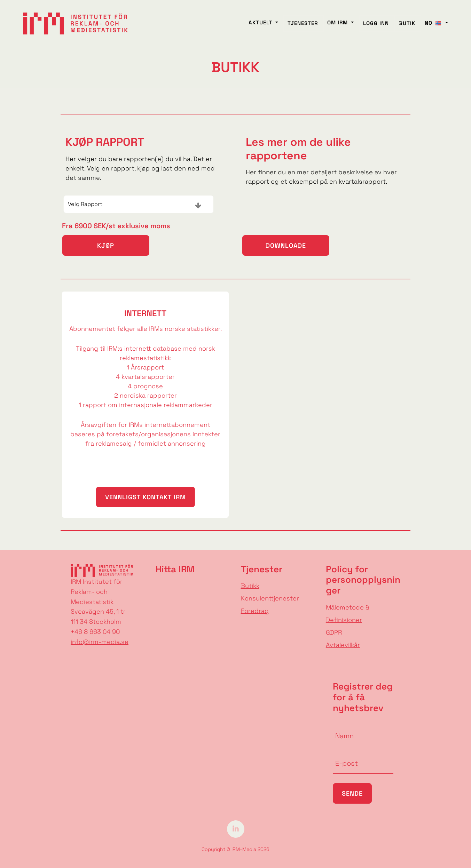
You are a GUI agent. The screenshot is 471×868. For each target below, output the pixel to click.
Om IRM (338, 27)
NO (434, 27)
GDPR (334, 632)
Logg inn (376, 27)
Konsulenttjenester (270, 598)
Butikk (250, 586)
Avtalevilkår (343, 645)
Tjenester (303, 27)
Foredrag (255, 611)
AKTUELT (261, 27)
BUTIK (407, 27)
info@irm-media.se (100, 642)
